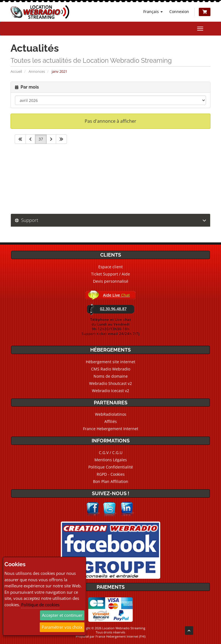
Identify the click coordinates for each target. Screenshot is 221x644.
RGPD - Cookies (111, 474)
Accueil (16, 71)
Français (153, 12)
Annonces (37, 71)
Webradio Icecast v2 (110, 391)
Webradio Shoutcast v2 (110, 383)
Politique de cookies (40, 605)
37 (41, 139)
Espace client (110, 267)
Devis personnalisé (111, 281)
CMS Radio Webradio (111, 369)
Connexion (179, 12)
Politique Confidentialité (111, 467)
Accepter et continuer (62, 615)
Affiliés (111, 421)
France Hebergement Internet (111, 429)
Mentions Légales (111, 460)
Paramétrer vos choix (62, 627)
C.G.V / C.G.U (111, 453)
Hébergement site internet (110, 362)
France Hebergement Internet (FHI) (120, 636)
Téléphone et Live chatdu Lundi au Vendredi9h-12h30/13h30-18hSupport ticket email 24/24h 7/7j (111, 327)
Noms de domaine (111, 376)
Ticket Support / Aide (110, 274)
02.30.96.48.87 (113, 309)
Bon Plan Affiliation (111, 481)
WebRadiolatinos (111, 414)
